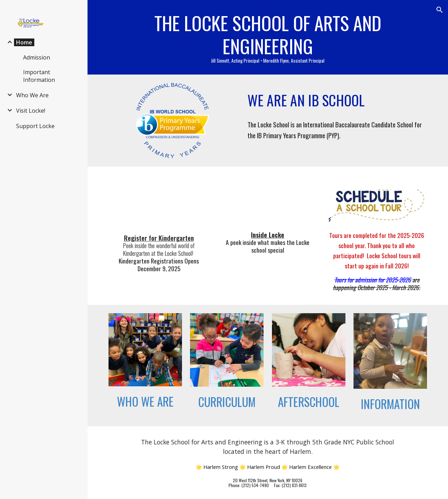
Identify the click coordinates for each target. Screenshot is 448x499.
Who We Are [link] (32, 95)
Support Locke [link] (35, 126)
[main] (268, 37)
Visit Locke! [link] (31, 111)
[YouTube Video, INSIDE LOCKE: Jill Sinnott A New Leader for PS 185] (268, 201)
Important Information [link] (39, 76)
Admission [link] (37, 57)
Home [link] (24, 42)
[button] (440, 10)
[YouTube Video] (159, 202)
